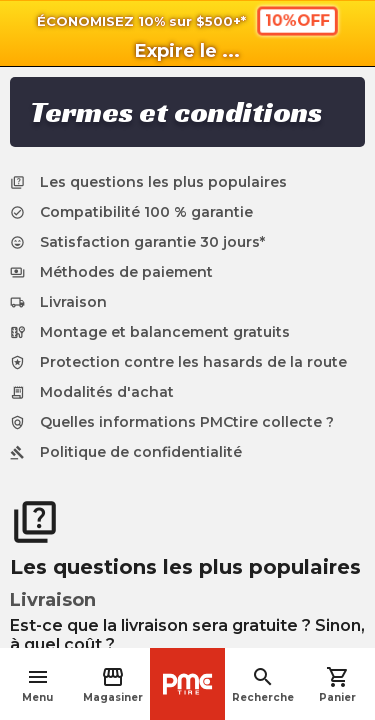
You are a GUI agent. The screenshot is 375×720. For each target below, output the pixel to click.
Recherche (263, 684)
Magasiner (113, 684)
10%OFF (296, 20)
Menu (37, 684)
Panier (337, 684)
